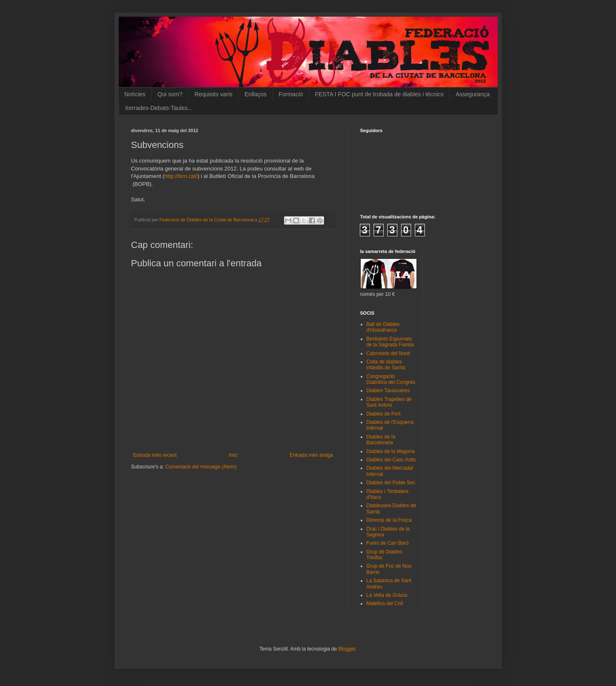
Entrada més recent (155, 455)
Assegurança (473, 94)
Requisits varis (213, 94)
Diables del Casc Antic (391, 460)
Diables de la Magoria (391, 451)
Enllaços (256, 94)
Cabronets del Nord (388, 353)
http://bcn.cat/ (181, 176)
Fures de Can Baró (388, 543)
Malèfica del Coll (385, 603)
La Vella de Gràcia (387, 595)
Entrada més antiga (311, 455)
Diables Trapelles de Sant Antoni (389, 402)
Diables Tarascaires (388, 391)
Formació (291, 94)
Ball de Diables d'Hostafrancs (383, 327)
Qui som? (170, 94)
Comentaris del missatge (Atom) (201, 467)
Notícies (135, 94)
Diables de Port (384, 414)
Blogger (347, 649)
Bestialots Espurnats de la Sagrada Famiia (390, 342)
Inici (233, 455)
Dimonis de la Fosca (389, 520)
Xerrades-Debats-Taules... (159, 108)
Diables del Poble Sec (391, 483)
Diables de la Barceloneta (381, 440)
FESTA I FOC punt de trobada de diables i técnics (379, 94)
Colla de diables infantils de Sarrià (386, 365)
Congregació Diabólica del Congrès (391, 379)
